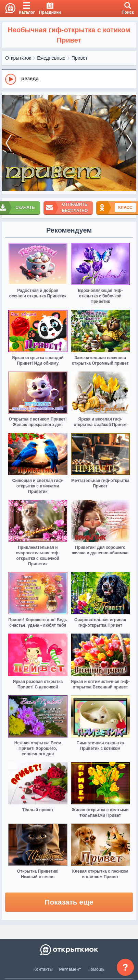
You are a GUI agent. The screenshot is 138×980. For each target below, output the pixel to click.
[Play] (11, 79)
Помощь (96, 969)
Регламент (70, 969)
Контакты (43, 969)
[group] (69, 79)
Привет (80, 58)
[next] (129, 143)
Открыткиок (18, 58)
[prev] (9, 143)
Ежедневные (51, 58)
